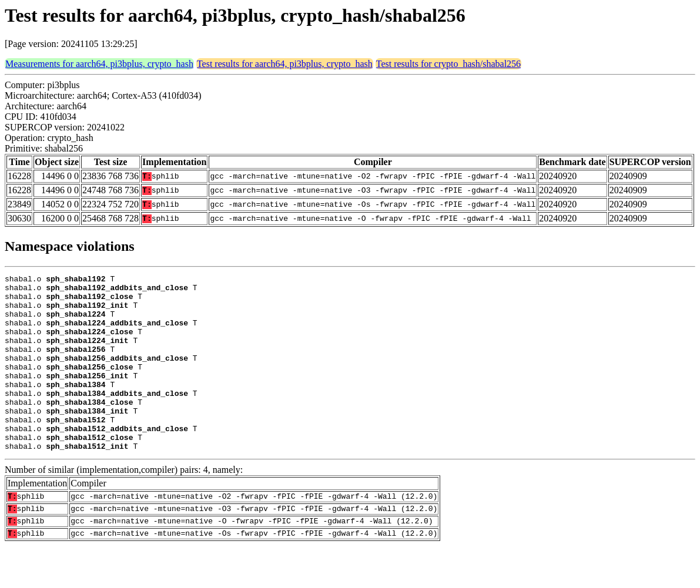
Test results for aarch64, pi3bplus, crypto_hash (285, 64)
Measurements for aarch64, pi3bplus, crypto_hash (99, 64)
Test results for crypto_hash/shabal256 (448, 64)
